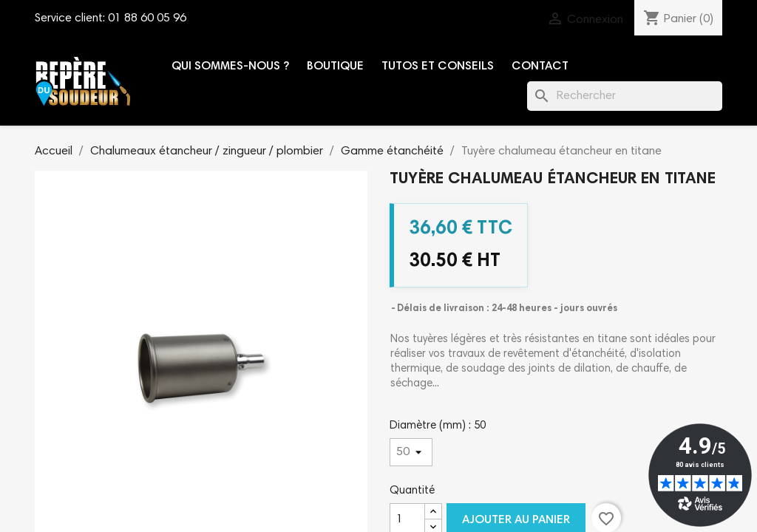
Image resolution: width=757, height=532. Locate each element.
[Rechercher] (625, 96)
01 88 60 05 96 (147, 18)
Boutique (335, 66)
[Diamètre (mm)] (411, 452)
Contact (540, 66)
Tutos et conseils (438, 66)
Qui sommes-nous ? (230, 66)
